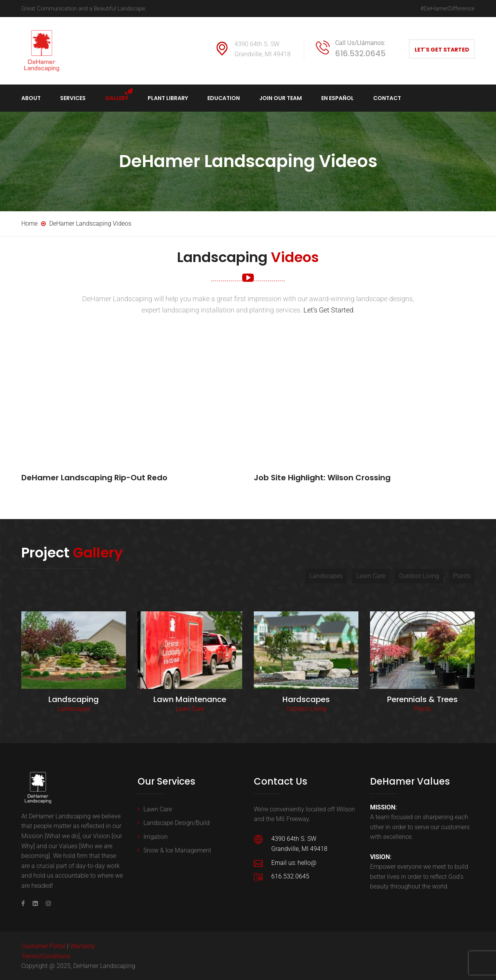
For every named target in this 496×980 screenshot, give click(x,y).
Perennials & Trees (422, 699)
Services (73, 98)
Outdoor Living (306, 708)
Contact (387, 98)
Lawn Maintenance (190, 699)
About (31, 98)
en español (338, 98)
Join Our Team (281, 98)
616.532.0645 (360, 53)
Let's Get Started (442, 50)
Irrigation (156, 836)
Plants (423, 708)
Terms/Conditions (46, 955)
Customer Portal (43, 945)
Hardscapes (306, 699)
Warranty (83, 945)
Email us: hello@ (294, 862)
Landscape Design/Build (177, 822)
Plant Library (168, 98)
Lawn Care (190, 708)
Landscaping (74, 699)
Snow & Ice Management (177, 850)
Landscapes (74, 708)
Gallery (117, 98)
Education (224, 98)
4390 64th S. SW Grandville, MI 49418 (263, 49)
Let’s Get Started (328, 310)
